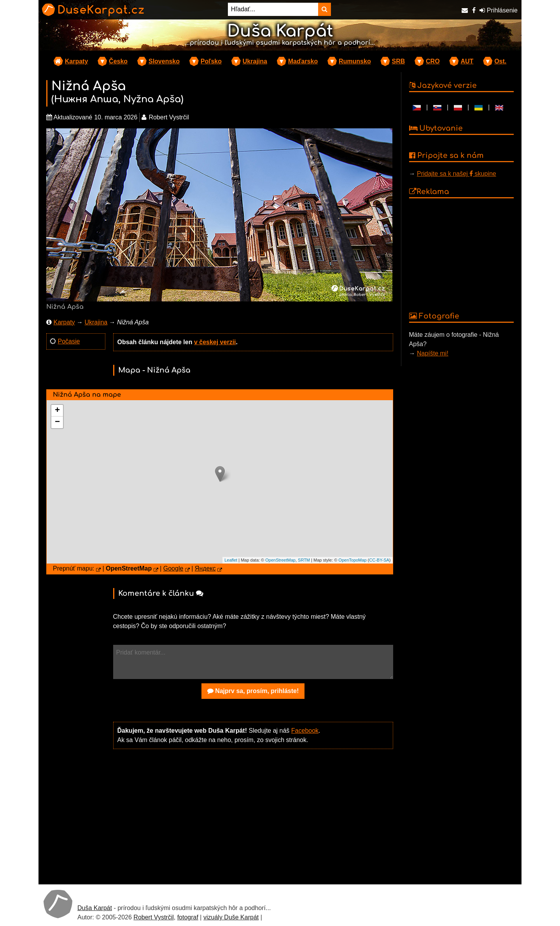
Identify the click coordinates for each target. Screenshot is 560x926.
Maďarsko (303, 61)
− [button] (57, 422)
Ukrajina (255, 61)
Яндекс (205, 568)
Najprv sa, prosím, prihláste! (253, 691)
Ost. (500, 61)
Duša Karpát (95, 908)
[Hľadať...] (273, 9)
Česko (118, 61)
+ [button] (57, 411)
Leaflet (231, 560)
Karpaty (77, 61)
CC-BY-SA (379, 560)
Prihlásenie (499, 10)
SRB (398, 61)
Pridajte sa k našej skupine (457, 174)
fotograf (188, 917)
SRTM (304, 560)
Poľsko (211, 61)
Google (173, 568)
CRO (433, 61)
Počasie (69, 341)
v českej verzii (215, 342)
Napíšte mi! (433, 353)
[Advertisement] (253, 816)
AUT (467, 61)
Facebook (305, 731)
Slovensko (164, 61)
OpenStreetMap (280, 560)
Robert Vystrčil (153, 917)
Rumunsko (355, 61)
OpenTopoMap (352, 560)
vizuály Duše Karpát (231, 917)
